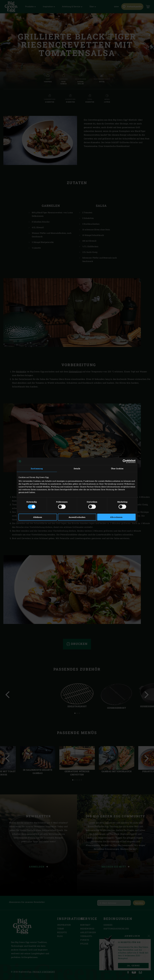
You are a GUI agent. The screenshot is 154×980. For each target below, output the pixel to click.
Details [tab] (77, 468)
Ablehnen (38, 517)
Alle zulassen (116, 517)
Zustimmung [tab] (37, 468)
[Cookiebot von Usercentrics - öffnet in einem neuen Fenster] (124, 461)
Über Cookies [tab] (117, 468)
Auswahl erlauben (77, 517)
